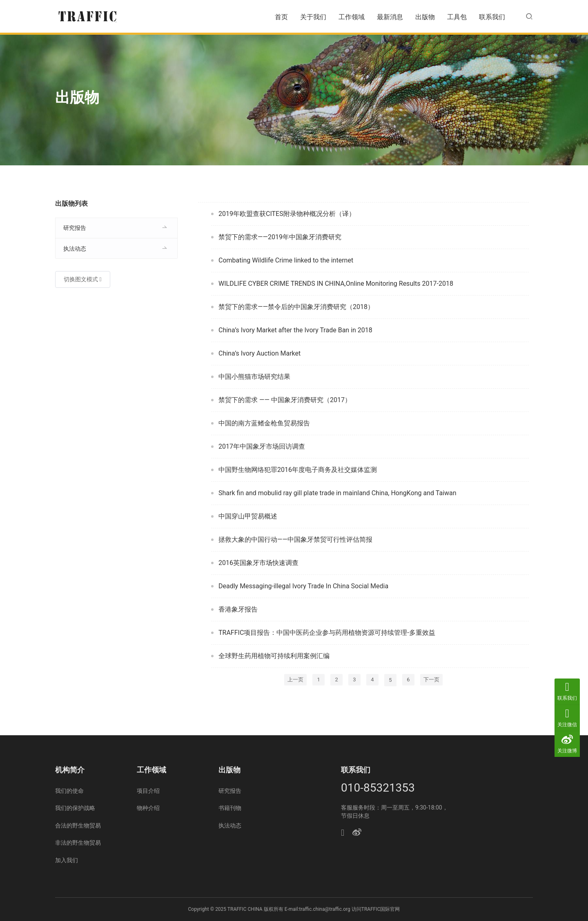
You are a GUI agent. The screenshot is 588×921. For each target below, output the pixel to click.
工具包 (457, 17)
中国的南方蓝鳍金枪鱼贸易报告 (264, 423)
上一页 (295, 680)
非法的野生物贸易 (78, 843)
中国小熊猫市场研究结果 (254, 377)
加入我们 (67, 860)
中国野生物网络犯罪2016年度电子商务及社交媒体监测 (298, 470)
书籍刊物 (230, 808)
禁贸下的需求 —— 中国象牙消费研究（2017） (285, 400)
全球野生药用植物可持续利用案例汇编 (274, 656)
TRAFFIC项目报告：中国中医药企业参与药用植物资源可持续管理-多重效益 (327, 633)
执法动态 (75, 249)
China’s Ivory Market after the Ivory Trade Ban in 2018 (295, 330)
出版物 (425, 17)
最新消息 (390, 17)
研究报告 (75, 228)
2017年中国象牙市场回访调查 (262, 446)
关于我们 (313, 17)
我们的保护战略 (75, 808)
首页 (281, 17)
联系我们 (492, 17)
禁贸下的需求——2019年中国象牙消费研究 (280, 237)
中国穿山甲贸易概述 (248, 516)
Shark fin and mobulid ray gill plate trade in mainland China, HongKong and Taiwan (337, 493)
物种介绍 (148, 808)
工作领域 (352, 17)
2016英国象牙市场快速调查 (258, 563)
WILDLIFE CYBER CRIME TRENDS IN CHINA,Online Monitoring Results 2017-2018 (336, 284)
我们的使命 (69, 791)
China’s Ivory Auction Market (259, 353)
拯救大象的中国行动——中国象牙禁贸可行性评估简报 (295, 539)
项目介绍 (148, 791)
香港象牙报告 (238, 609)
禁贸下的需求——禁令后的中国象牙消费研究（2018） (296, 307)
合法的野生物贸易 (78, 825)
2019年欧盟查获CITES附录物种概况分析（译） (287, 214)
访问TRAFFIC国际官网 (376, 909)
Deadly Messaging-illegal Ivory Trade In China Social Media (303, 586)
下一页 (431, 680)
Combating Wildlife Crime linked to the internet (286, 260)
